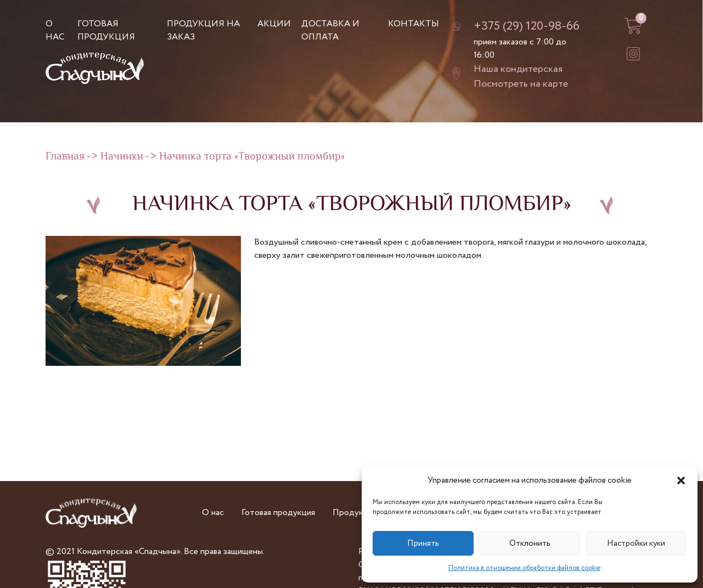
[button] (681, 480)
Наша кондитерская (518, 69)
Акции (274, 24)
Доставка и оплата (330, 30)
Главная (65, 157)
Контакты (414, 24)
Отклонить (530, 544)
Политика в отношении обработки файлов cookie (524, 568)
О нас (55, 30)
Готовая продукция (106, 30)
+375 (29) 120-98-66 (527, 26)
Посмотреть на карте (521, 84)
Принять (423, 544)
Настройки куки (636, 544)
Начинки (122, 157)
